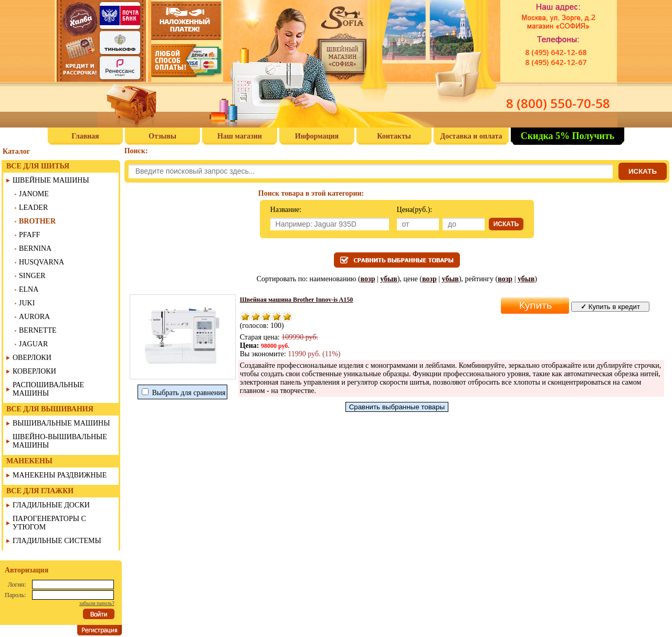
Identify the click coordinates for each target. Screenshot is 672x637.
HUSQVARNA (41, 262)
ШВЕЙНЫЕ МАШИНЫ (51, 180)
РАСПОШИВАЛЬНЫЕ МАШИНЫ (48, 389)
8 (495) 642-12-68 (556, 52)
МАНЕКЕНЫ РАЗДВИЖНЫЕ (60, 475)
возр (368, 279)
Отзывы (162, 136)
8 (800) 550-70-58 (558, 103)
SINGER (32, 276)
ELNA (29, 289)
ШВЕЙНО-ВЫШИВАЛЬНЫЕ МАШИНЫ (60, 441)
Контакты (394, 136)
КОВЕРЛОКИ (34, 371)
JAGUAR (33, 344)
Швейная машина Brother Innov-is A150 (297, 300)
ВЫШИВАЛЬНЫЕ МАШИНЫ (61, 423)
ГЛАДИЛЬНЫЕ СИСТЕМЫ (57, 541)
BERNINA (35, 248)
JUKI (27, 303)
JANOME (34, 194)
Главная (85, 136)
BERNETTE (38, 330)
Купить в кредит (610, 307)
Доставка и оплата (471, 136)
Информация (317, 136)
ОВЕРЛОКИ (32, 358)
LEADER (33, 208)
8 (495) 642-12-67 (556, 62)
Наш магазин (240, 136)
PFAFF (29, 235)
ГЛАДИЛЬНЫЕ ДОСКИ (51, 505)
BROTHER (37, 221)
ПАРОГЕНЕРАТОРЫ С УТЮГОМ (49, 523)
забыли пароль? (97, 603)
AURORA (34, 317)
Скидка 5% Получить (568, 136)
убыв (388, 279)
